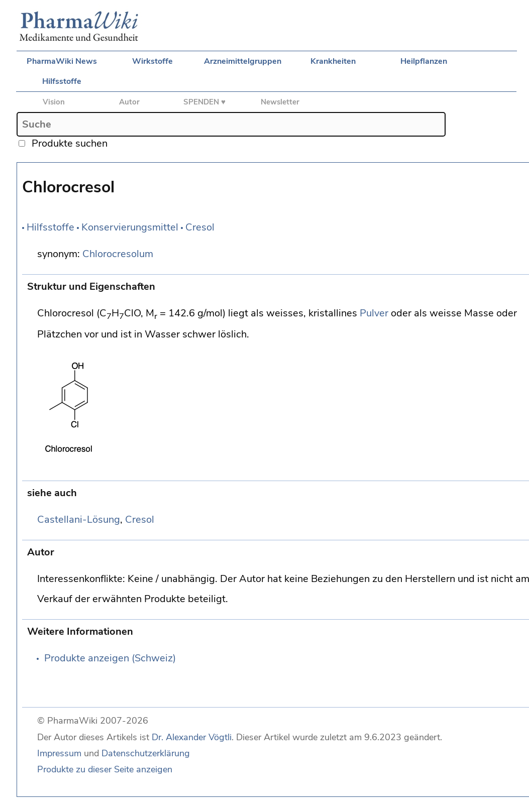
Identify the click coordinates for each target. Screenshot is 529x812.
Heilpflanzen (424, 61)
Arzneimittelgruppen (243, 61)
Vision (54, 102)
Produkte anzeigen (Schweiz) (110, 658)
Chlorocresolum (118, 254)
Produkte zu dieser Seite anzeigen (105, 769)
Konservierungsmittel (130, 227)
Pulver (374, 313)
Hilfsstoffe (62, 81)
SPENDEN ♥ (204, 102)
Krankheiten (333, 61)
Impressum (59, 753)
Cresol (200, 227)
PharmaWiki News (62, 61)
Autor (129, 102)
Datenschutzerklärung (146, 753)
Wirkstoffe (152, 61)
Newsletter (280, 102)
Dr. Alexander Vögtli (192, 737)
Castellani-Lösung (79, 519)
